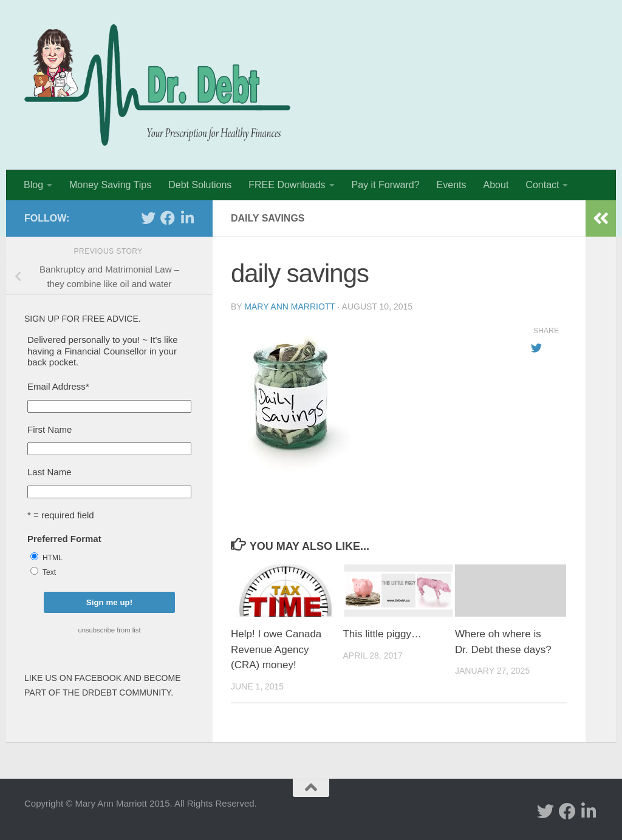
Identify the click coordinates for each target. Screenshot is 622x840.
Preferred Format (64, 539)
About (496, 185)
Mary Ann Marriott (289, 307)
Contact (542, 185)
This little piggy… (382, 634)
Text (49, 572)
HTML (53, 558)
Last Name (50, 472)
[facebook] (168, 218)
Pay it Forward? (386, 185)
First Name (50, 429)
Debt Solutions (200, 185)
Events (452, 185)
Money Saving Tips (110, 185)
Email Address (58, 386)
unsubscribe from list (109, 630)
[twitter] (148, 218)
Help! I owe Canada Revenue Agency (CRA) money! (276, 649)
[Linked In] (187, 218)
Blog (33, 185)
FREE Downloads (287, 185)
